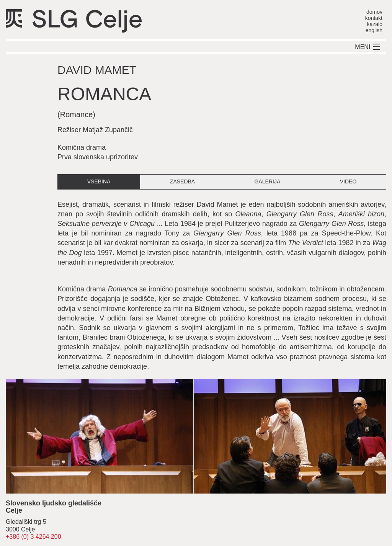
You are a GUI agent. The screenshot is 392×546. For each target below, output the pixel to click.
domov (374, 12)
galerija (268, 181)
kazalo (375, 24)
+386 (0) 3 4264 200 (33, 537)
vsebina (99, 181)
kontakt (374, 18)
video (348, 181)
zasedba (182, 181)
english (374, 30)
